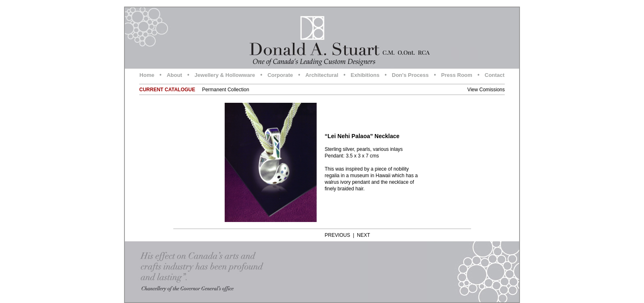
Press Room (457, 75)
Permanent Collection (226, 90)
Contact (494, 75)
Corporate (280, 75)
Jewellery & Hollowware (225, 75)
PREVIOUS (338, 235)
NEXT (363, 235)
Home (147, 75)
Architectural (322, 75)
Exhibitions (365, 75)
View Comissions (486, 90)
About (175, 75)
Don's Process (410, 75)
